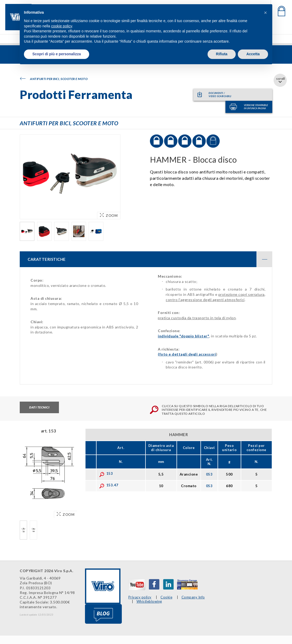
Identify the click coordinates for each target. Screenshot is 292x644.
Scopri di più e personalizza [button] (57, 54)
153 (106, 473)
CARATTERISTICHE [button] (150, 259)
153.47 (109, 485)
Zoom (109, 215)
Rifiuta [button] (222, 54)
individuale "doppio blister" (183, 336)
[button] (265, 13)
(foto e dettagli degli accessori (187, 354)
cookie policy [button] (62, 26)
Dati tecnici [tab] (39, 407)
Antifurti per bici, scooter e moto (54, 79)
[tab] (146, 259)
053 (209, 474)
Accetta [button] (253, 54)
